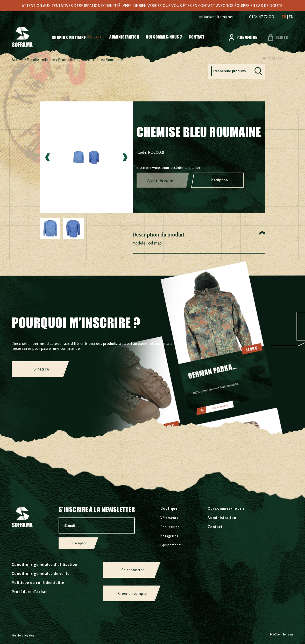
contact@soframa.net (216, 17)
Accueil (18, 60)
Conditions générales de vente (41, 573)
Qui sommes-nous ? (164, 37)
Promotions (68, 60)
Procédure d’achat (29, 592)
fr (284, 17)
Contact (197, 37)
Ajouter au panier (160, 180)
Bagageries (169, 536)
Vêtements (169, 518)
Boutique (169, 508)
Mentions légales (23, 635)
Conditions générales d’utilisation (45, 564)
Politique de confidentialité (38, 583)
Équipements (171, 545)
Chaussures (170, 527)
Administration (124, 37)
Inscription (219, 180)
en (291, 17)
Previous (48, 157)
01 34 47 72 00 (262, 17)
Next (125, 157)
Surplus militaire (69, 38)
